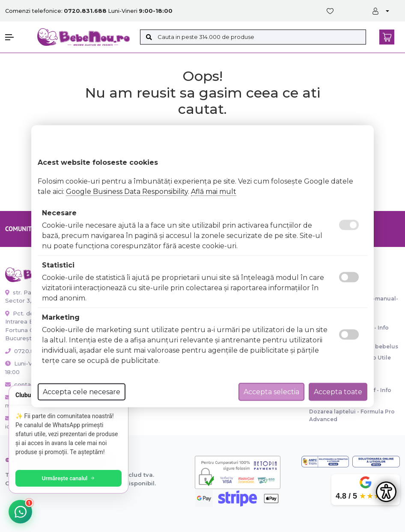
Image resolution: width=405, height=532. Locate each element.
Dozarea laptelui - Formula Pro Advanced (352, 415)
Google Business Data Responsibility (127, 191)
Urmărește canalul (68, 478)
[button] (17, 37)
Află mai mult (214, 191)
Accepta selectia (271, 391)
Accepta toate (338, 391)
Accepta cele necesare (82, 391)
